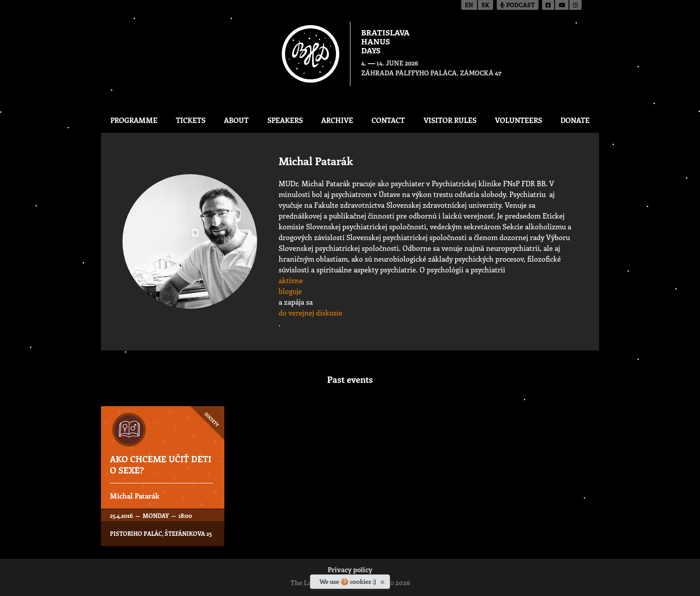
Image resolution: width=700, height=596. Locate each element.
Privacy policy (350, 571)
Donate (575, 120)
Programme (134, 120)
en (469, 6)
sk (486, 6)
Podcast (518, 6)
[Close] (383, 580)
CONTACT (388, 120)
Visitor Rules (450, 120)
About (236, 120)
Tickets (191, 120)
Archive (337, 120)
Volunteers (518, 120)
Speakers (285, 120)
